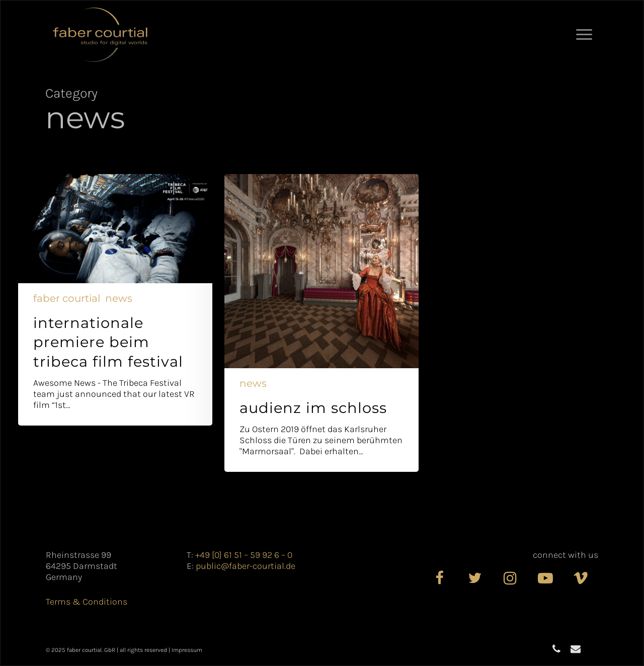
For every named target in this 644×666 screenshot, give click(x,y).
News (119, 298)
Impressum (187, 650)
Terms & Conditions (87, 602)
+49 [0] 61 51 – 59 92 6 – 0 (244, 555)
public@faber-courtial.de (246, 566)
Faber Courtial (67, 298)
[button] (584, 35)
